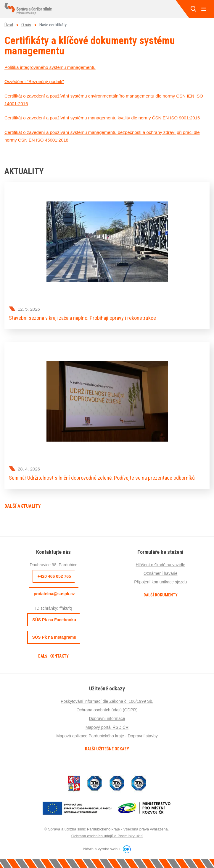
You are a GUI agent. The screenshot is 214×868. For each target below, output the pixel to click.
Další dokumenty (161, 595)
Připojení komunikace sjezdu (160, 582)
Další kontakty (53, 656)
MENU (204, 9)
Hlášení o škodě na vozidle (161, 565)
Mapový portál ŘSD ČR (107, 727)
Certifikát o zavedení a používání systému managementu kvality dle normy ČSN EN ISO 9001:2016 (102, 118)
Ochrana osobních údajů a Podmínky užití (107, 836)
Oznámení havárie (160, 573)
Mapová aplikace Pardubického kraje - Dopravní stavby (107, 736)
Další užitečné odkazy (107, 749)
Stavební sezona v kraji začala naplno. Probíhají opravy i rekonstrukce (82, 318)
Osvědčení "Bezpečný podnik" (34, 81)
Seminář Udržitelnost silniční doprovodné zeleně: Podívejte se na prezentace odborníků (102, 478)
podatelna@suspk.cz (54, 594)
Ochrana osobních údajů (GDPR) (107, 710)
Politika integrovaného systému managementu (50, 67)
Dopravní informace (107, 718)
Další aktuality (22, 506)
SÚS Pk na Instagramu (54, 637)
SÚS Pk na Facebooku (54, 620)
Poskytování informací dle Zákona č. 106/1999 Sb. (107, 701)
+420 (54, 576)
